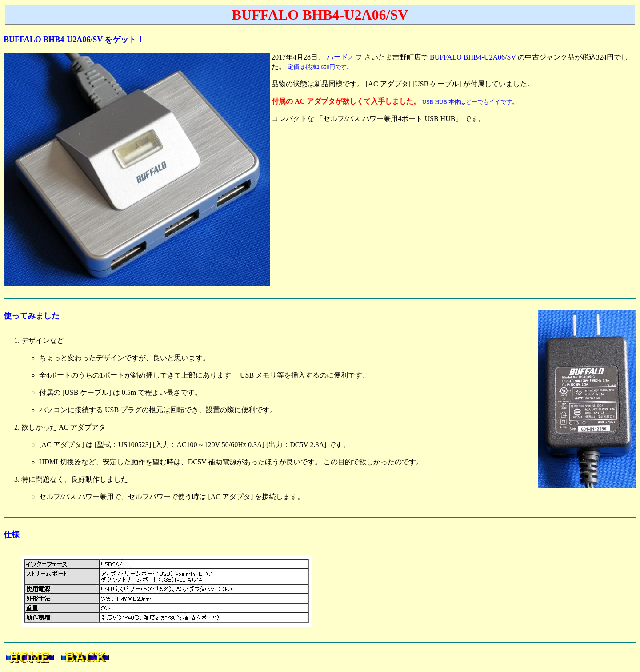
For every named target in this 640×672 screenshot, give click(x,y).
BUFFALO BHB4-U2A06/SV (473, 57)
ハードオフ (344, 57)
